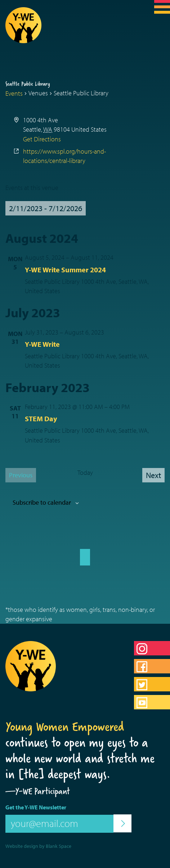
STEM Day (41, 419)
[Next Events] (153, 475)
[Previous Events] (21, 475)
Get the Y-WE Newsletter (36, 807)
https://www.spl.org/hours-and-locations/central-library (64, 156)
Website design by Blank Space (38, 846)
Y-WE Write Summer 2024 (65, 270)
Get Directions (42, 139)
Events (14, 93)
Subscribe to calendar (42, 502)
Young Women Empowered (65, 727)
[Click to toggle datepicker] (46, 208)
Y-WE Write (42, 344)
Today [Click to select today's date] (85, 472)
